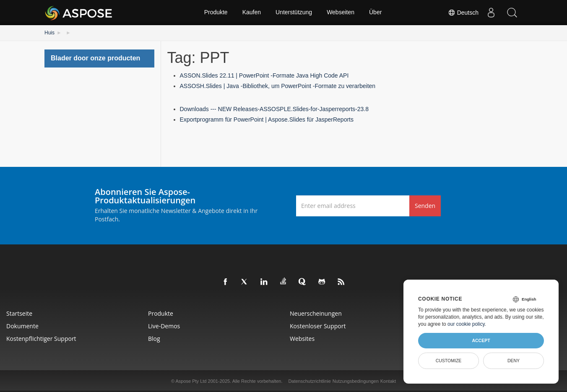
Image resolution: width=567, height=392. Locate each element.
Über (375, 13)
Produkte (216, 13)
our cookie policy (466, 324)
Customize (449, 361)
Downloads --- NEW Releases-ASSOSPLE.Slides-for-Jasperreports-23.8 (274, 109)
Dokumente (22, 326)
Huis (49, 33)
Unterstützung (294, 13)
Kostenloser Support (318, 326)
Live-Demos (164, 326)
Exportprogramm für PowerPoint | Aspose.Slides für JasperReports (267, 119)
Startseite (19, 313)
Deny (514, 361)
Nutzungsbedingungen (356, 381)
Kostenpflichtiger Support (41, 339)
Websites (302, 339)
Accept (481, 340)
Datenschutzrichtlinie (310, 381)
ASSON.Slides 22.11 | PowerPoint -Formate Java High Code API (264, 75)
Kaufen (252, 13)
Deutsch (463, 13)
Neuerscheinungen (316, 313)
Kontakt (388, 381)
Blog (154, 339)
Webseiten (341, 13)
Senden (425, 206)
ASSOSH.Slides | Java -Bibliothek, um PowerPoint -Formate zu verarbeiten (278, 86)
